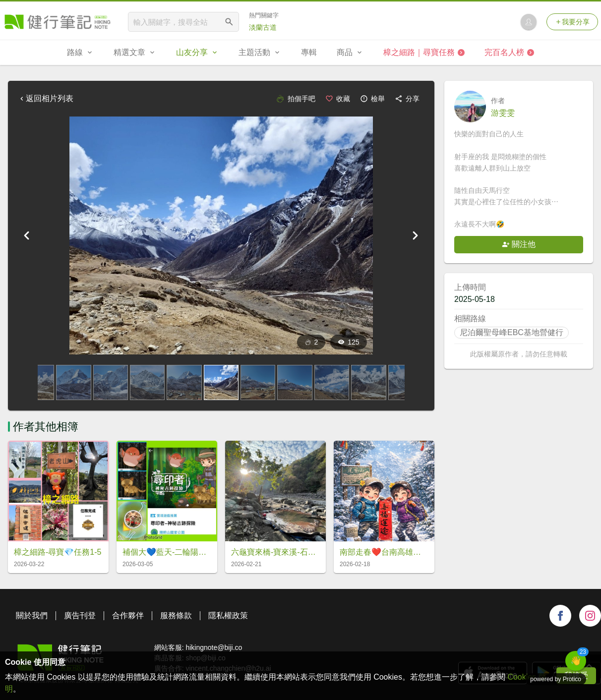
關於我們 (32, 615)
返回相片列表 (46, 98)
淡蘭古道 (263, 27)
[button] (576, 661)
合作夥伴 (128, 615)
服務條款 (176, 615)
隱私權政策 (228, 615)
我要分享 (572, 22)
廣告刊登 (80, 615)
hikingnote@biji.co (214, 647)
